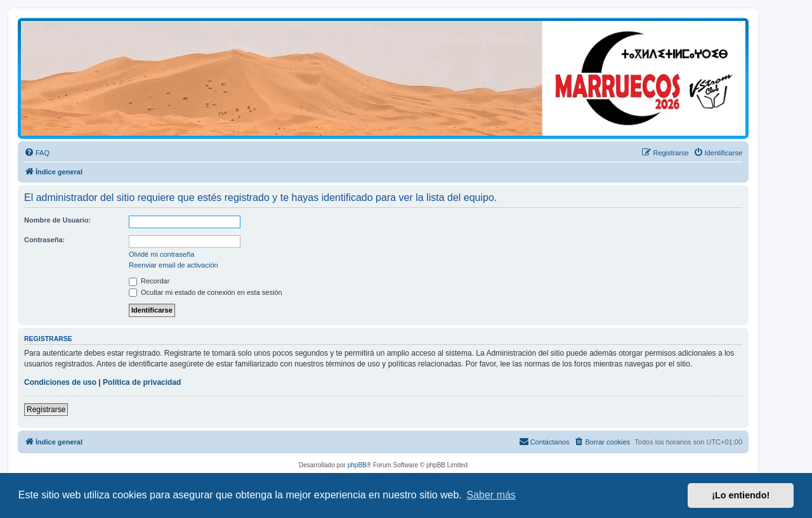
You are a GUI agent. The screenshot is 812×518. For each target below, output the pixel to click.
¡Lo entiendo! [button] (741, 495)
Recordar (149, 281)
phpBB (357, 465)
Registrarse (46, 410)
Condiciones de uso (60, 382)
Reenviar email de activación (174, 265)
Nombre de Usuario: (57, 220)
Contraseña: (44, 240)
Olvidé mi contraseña (161, 254)
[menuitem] (37, 153)
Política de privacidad (142, 382)
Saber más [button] (491, 495)
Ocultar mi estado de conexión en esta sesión (206, 292)
